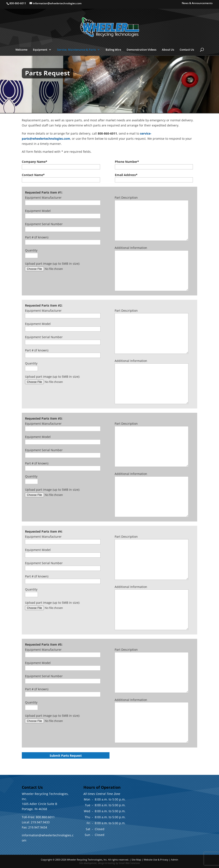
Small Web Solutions (129, 863)
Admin (175, 860)
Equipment (40, 50)
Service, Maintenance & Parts (76, 50)
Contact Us (187, 50)
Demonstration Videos (141, 50)
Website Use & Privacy (156, 860)
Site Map (136, 860)
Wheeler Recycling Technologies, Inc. (87, 860)
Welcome (21, 50)
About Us (168, 50)
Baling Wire (113, 50)
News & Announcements (197, 3)
